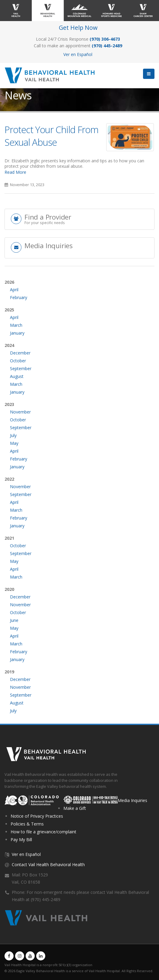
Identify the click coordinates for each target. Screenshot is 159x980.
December (20, 353)
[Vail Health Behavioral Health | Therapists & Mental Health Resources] (52, 75)
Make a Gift (75, 808)
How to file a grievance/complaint (43, 832)
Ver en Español (78, 54)
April (14, 290)
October (18, 361)
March (16, 325)
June (14, 620)
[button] (149, 74)
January (17, 333)
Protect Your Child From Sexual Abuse (51, 136)
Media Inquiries (132, 800)
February (19, 297)
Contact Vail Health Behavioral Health (48, 865)
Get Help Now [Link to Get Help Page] (78, 28)
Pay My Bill (21, 840)
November (20, 412)
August (17, 376)
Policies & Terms (27, 824)
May (14, 443)
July (13, 435)
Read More (15, 172)
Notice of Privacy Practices (37, 816)
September (21, 368)
